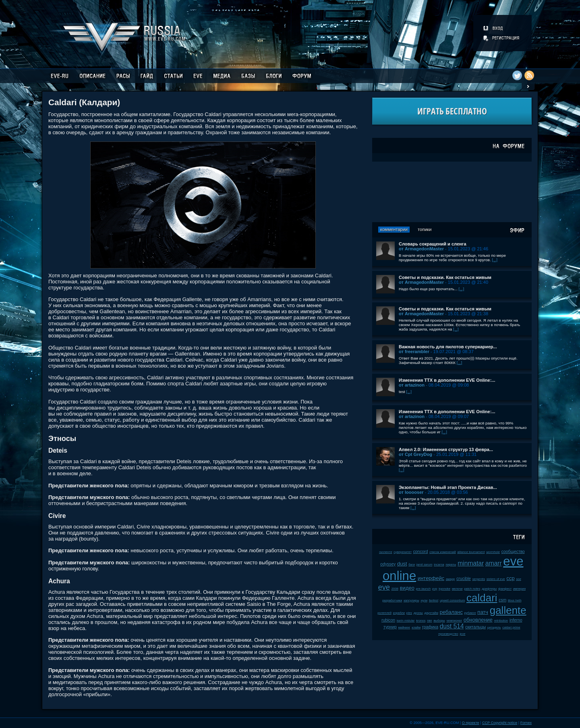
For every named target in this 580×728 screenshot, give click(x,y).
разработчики (392, 600)
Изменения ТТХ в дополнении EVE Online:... (447, 380)
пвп (430, 621)
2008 (395, 589)
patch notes (472, 589)
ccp (511, 578)
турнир (390, 627)
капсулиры (411, 600)
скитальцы (475, 627)
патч (483, 612)
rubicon (388, 620)
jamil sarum (425, 565)
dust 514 (452, 626)
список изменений (443, 552)
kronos (421, 621)
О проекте (471, 723)
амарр (451, 579)
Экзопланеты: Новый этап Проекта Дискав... (448, 487)
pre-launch (424, 589)
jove (462, 634)
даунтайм (432, 613)
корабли (399, 613)
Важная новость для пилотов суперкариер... (448, 347)
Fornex (526, 723)
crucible (464, 579)
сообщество (513, 552)
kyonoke (444, 589)
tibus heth (515, 600)
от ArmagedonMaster (421, 249)
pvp (435, 589)
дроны (418, 613)
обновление (478, 620)
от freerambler (414, 352)
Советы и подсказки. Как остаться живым (445, 277)
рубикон (470, 613)
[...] (495, 260)
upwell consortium (452, 600)
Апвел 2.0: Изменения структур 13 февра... (446, 449)
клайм (416, 627)
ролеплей (384, 613)
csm (502, 600)
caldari (482, 598)
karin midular (406, 621)
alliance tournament (471, 552)
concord (421, 552)
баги (412, 565)
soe (519, 579)
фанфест (505, 589)
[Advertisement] (452, 192)
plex (409, 613)
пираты (451, 565)
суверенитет (403, 552)
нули (424, 600)
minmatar (471, 563)
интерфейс (431, 578)
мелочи (457, 589)
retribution (501, 621)
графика (430, 627)
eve (384, 587)
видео (407, 588)
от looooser (411, 492)
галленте (386, 552)
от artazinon (412, 385)
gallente (508, 610)
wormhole (493, 552)
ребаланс (451, 612)
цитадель (494, 627)
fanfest (434, 600)
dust (402, 564)
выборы (439, 621)
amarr (494, 563)
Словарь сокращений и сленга (433, 244)
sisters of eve (496, 579)
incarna (439, 565)
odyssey (388, 564)
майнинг (404, 627)
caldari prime (511, 627)
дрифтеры (489, 589)
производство (448, 634)
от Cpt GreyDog (415, 454)
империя (519, 589)
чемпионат (455, 621)
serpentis (479, 579)
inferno (516, 620)
